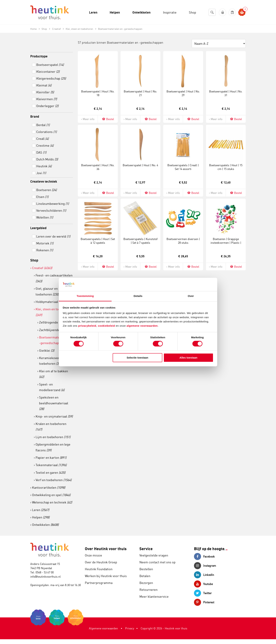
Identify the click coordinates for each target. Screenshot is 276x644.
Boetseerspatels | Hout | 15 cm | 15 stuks (226, 167)
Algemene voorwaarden (103, 628)
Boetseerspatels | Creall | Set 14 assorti (183, 167)
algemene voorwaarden (142, 326)
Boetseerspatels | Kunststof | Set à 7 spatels (140, 241)
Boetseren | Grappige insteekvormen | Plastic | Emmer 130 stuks (226, 243)
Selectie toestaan (138, 358)
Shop (34, 260)
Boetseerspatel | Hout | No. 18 (98, 93)
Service (146, 549)
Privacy (130, 628)
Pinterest (204, 602)
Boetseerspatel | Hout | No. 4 (140, 165)
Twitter (203, 593)
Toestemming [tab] (85, 296)
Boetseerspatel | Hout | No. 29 (183, 93)
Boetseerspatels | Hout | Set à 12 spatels (98, 241)
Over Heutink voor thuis (106, 549)
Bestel (108, 119)
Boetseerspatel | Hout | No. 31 (226, 93)
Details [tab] (138, 296)
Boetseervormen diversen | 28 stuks (183, 241)
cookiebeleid (107, 326)
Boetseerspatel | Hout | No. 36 (98, 167)
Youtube (203, 584)
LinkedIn (204, 575)
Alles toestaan (189, 358)
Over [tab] (191, 296)
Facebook (204, 556)
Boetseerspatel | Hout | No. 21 (140, 93)
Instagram (205, 566)
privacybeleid (87, 326)
